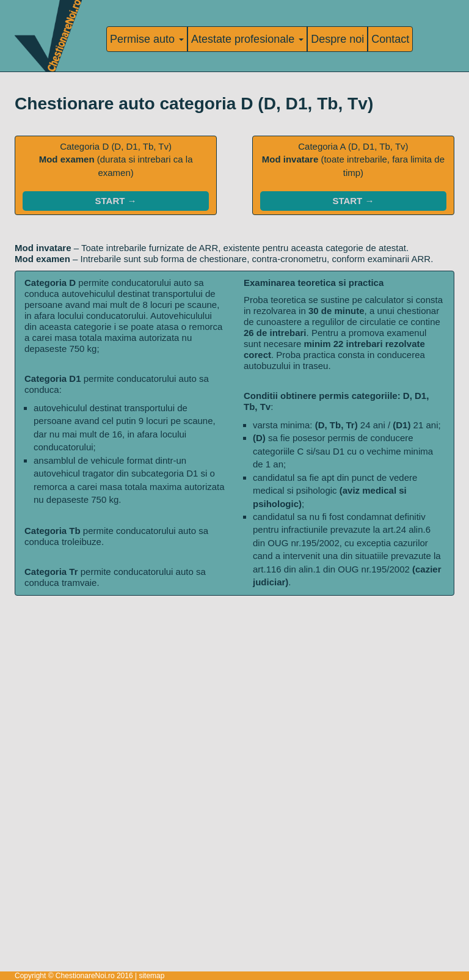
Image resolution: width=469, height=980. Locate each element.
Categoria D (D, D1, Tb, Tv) (116, 176)
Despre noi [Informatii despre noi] (337, 39)
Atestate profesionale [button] (247, 39)
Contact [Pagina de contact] (390, 39)
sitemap (151, 976)
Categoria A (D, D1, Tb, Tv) (353, 176)
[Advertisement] (234, 681)
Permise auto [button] (147, 39)
